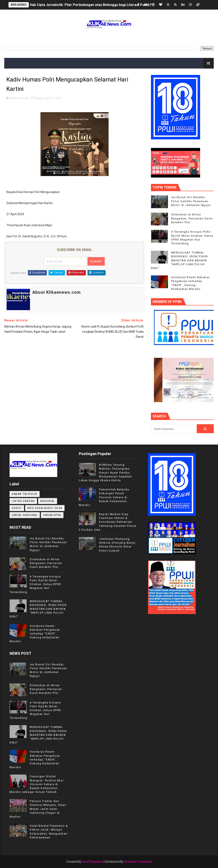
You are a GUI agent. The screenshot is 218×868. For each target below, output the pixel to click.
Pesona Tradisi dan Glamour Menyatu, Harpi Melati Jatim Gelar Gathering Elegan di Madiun (38, 809)
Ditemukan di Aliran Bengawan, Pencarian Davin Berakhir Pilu (192, 218)
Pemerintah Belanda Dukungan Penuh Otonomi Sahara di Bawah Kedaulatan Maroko (104, 497)
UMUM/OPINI (52, 515)
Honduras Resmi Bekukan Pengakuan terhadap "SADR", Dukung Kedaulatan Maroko (35, 634)
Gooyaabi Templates (138, 862)
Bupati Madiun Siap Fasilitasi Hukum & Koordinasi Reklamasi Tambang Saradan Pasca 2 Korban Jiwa (108, 522)
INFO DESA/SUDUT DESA (45, 508)
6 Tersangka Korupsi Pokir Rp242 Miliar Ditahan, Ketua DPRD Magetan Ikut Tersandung (35, 584)
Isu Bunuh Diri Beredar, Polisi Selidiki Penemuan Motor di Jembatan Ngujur (191, 201)
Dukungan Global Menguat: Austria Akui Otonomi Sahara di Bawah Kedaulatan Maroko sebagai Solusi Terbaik (37, 784)
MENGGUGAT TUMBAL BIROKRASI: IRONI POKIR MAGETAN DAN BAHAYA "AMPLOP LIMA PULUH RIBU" (179, 260)
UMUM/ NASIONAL (25, 515)
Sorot (17, 508)
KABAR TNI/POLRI (25, 494)
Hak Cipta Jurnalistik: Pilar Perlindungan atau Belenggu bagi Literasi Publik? (91, 5)
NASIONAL (48, 501)
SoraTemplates (92, 862)
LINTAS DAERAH (23, 501)
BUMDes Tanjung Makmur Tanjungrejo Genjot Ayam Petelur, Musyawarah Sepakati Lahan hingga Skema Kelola (105, 473)
